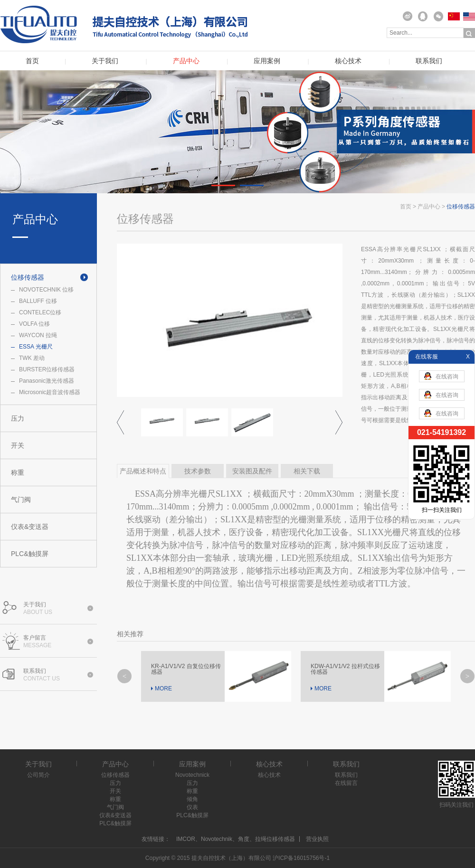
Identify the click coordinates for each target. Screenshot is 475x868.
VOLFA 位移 (34, 324)
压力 (18, 418)
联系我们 (429, 61)
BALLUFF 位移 (38, 301)
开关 (18, 445)
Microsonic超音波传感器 (50, 392)
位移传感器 (28, 277)
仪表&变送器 (30, 527)
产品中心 (186, 61)
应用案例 (267, 61)
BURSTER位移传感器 (47, 369)
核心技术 (348, 61)
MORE (163, 689)
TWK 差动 (32, 358)
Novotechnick (192, 775)
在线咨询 (441, 376)
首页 (32, 61)
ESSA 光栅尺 (36, 347)
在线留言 (346, 783)
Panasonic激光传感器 (47, 381)
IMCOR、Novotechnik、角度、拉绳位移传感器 (236, 839)
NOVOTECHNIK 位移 (46, 290)
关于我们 (105, 61)
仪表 (192, 807)
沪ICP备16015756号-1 (301, 858)
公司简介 (38, 775)
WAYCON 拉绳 (38, 335)
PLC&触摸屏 (30, 554)
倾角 (192, 799)
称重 (18, 472)
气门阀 (21, 500)
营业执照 (317, 839)
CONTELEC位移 (40, 312)
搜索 (469, 33)
